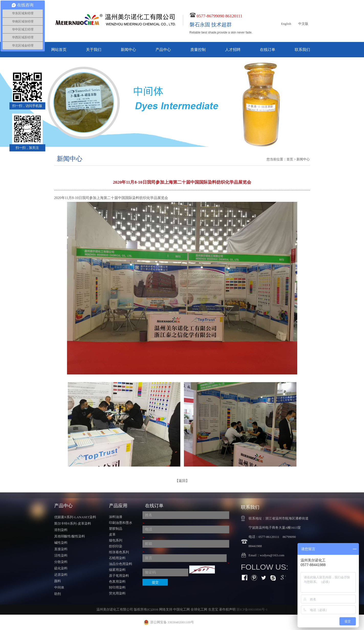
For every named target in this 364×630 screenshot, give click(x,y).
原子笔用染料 (119, 576)
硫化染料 (61, 568)
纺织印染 (116, 546)
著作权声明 (227, 609)
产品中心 (163, 50)
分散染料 (61, 562)
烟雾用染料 (117, 570)
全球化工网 (199, 609)
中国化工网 (181, 609)
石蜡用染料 (117, 558)
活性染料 (61, 555)
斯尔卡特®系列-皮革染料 (73, 523)
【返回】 (182, 481)
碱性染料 (61, 543)
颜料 (58, 581)
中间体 (59, 587)
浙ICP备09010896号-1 (252, 609)
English (286, 24)
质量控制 (198, 50)
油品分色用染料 (121, 564)
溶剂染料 (61, 530)
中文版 (303, 24)
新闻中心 (128, 50)
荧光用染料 (117, 593)
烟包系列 (116, 540)
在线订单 (268, 50)
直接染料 (61, 549)
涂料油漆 (116, 517)
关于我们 (94, 50)
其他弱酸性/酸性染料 (70, 536)
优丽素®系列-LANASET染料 (75, 517)
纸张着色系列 (119, 552)
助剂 (58, 594)
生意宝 (213, 609)
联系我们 (302, 50)
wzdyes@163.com (272, 555)
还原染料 (61, 575)
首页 (290, 159)
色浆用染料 (117, 582)
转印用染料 (117, 587)
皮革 (112, 534)
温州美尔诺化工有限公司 (115, 609)
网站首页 (59, 50)
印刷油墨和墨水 (121, 523)
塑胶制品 (116, 529)
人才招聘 (233, 50)
